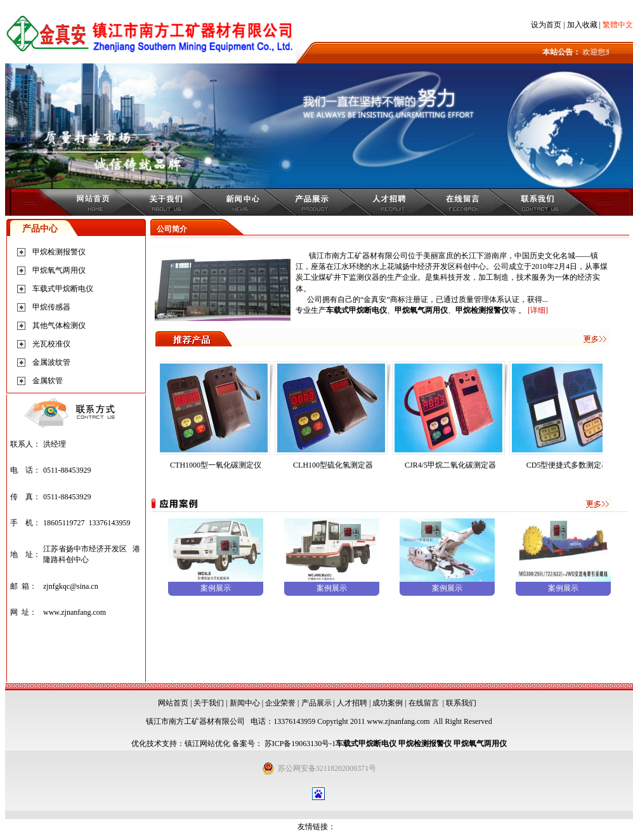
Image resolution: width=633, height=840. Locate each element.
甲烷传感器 (51, 307)
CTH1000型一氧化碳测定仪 (259, 465)
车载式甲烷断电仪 (63, 289)
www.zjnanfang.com (75, 612)
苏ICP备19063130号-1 (299, 744)
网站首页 (173, 703)
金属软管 (48, 381)
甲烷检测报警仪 (59, 252)
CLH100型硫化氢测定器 (377, 465)
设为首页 (546, 25)
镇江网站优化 (207, 744)
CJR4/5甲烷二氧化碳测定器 (494, 465)
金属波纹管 (51, 362)
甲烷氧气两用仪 (59, 270)
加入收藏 (582, 25)
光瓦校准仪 (51, 344)
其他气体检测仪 (59, 325)
